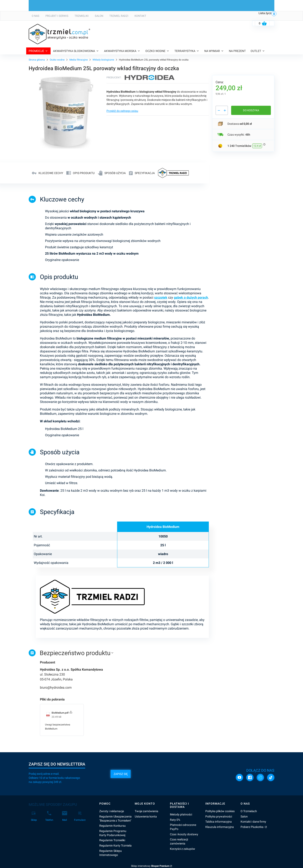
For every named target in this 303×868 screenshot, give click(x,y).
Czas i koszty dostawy (184, 834)
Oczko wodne (57, 60)
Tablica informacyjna (219, 822)
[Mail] (64, 816)
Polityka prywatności (219, 816)
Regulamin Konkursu (112, 826)
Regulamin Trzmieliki (112, 840)
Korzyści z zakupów (183, 849)
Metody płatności (181, 814)
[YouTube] (239, 777)
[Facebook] (250, 777)
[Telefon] (49, 816)
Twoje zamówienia (146, 811)
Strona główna (37, 60)
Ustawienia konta (146, 816)
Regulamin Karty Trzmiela (115, 846)
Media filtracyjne (79, 60)
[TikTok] (271, 777)
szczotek (161, 297)
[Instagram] (260, 777)
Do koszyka (251, 110)
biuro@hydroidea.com (56, 688)
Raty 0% (175, 820)
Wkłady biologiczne (103, 60)
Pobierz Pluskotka (252, 827)
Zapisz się (121, 774)
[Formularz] (80, 816)
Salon (244, 816)
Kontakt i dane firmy (253, 822)
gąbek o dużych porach (191, 297)
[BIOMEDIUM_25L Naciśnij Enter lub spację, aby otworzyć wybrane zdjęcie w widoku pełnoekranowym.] (66, 112)
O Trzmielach (249, 811)
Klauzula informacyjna (220, 827)
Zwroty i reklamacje (112, 811)
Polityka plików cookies (220, 811)
